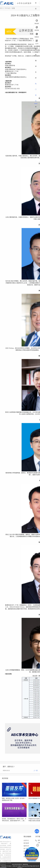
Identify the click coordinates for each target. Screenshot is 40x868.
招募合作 (36, 115)
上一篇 (36, 770)
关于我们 (36, 138)
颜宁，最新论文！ (9, 767)
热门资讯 (36, 92)
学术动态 (7, 8)
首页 (36, 6)
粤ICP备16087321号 (33, 866)
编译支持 (36, 69)
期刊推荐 (36, 46)
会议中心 (26, 840)
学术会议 (26, 39)
